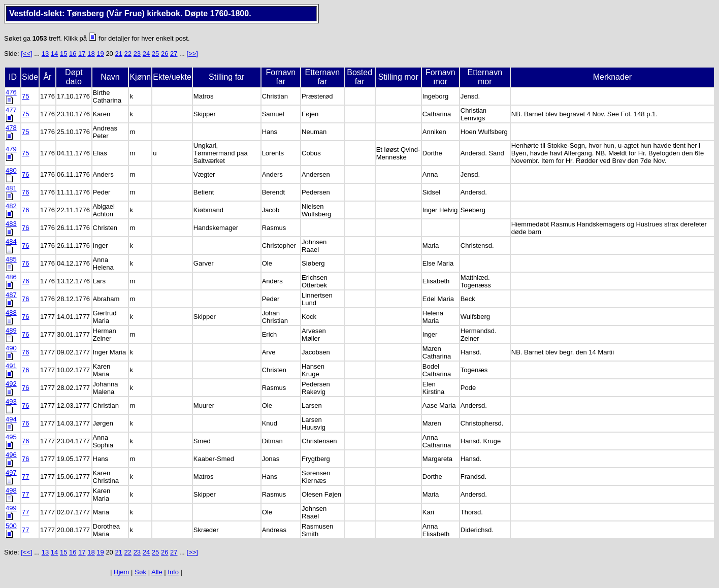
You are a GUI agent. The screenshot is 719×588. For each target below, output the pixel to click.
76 (25, 174)
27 (174, 54)
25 (155, 54)
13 (45, 54)
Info (173, 572)
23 (137, 54)
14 (54, 54)
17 (82, 54)
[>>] (192, 54)
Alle (157, 572)
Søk (140, 572)
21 (118, 54)
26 (165, 54)
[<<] (26, 54)
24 (146, 54)
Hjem (121, 572)
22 (128, 54)
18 (91, 54)
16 (73, 54)
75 (25, 96)
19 (100, 54)
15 (63, 54)
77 (25, 477)
